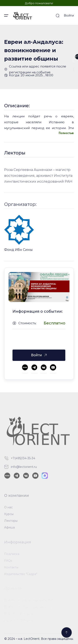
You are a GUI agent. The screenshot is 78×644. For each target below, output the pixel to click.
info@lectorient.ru (24, 468)
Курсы (9, 515)
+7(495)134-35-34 (23, 459)
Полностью (66, 133)
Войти (69, 15)
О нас (8, 508)
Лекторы (11, 522)
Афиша (9, 529)
